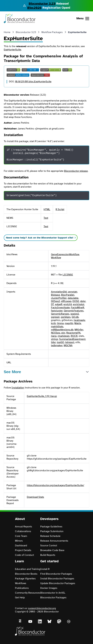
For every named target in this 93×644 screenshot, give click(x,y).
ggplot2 (75, 314)
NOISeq (56, 333)
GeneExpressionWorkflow (65, 254)
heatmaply (79, 320)
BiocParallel (68, 295)
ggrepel (55, 317)
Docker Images (49, 588)
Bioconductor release (76, 171)
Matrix (78, 323)
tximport (70, 342)
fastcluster (57, 311)
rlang (54, 336)
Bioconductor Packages (53, 598)
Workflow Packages (52, 32)
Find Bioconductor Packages (56, 574)
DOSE (76, 301)
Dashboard (21, 546)
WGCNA (68, 345)
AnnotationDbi (59, 292)
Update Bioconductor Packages (58, 583)
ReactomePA (73, 333)
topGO (60, 342)
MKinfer (79, 330)
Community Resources (28, 593)
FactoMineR (78, 308)
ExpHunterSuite (12, 50)
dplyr (83, 301)
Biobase (55, 295)
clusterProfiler (59, 298)
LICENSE (68, 275)
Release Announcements (54, 541)
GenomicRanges (60, 314)
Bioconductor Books (26, 574)
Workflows (21, 583)
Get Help (20, 598)
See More (12, 372)
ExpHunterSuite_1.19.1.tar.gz (42, 396)
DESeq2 (55, 301)
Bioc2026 (34, 8)
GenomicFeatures (74, 311)
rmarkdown (64, 336)
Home (7, 32)
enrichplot (79, 304)
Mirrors (19, 541)
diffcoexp (66, 301)
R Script (60, 209)
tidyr (53, 342)
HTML (47, 209)
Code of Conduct (24, 555)
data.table (73, 298)
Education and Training (28, 569)
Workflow (56, 258)
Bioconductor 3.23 (42, 4)
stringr (55, 339)
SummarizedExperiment (72, 339)
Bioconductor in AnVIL (53, 593)
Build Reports (48, 555)
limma (60, 323)
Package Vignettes (25, 579)
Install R (45, 569)
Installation (18, 388)
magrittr (69, 323)
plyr (63, 333)
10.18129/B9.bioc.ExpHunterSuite (33, 82)
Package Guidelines (51, 527)
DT (52, 304)
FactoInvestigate (60, 308)
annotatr (73, 292)
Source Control (49, 546)
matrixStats (57, 327)
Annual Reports (24, 527)
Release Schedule (50, 536)
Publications (22, 588)
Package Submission (52, 531)
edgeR (59, 304)
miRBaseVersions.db (62, 330)
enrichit (68, 304)
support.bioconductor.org (42, 608)
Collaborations (23, 531)
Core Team (21, 536)
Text (46, 218)
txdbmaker (57, 345)
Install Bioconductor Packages (57, 579)
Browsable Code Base (52, 550)
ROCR (74, 336)
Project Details (23, 550)
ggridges (66, 317)
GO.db (75, 317)
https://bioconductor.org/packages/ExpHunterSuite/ (55, 485)
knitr (53, 323)
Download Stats (35, 497)
